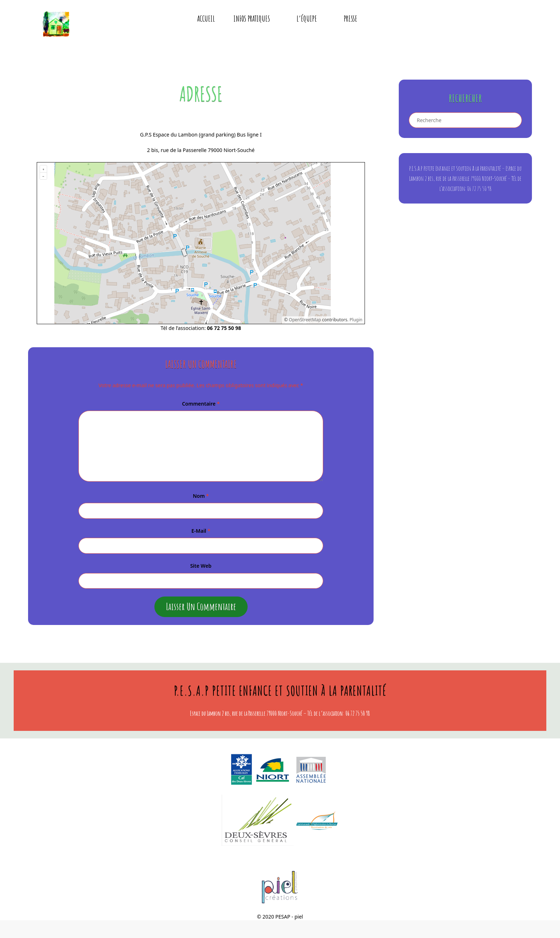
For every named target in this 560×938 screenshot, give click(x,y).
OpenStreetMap (305, 321)
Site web (201, 567)
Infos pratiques (257, 20)
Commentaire (201, 405)
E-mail (201, 532)
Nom (201, 497)
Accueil (206, 20)
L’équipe (312, 20)
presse (351, 20)
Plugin (355, 321)
